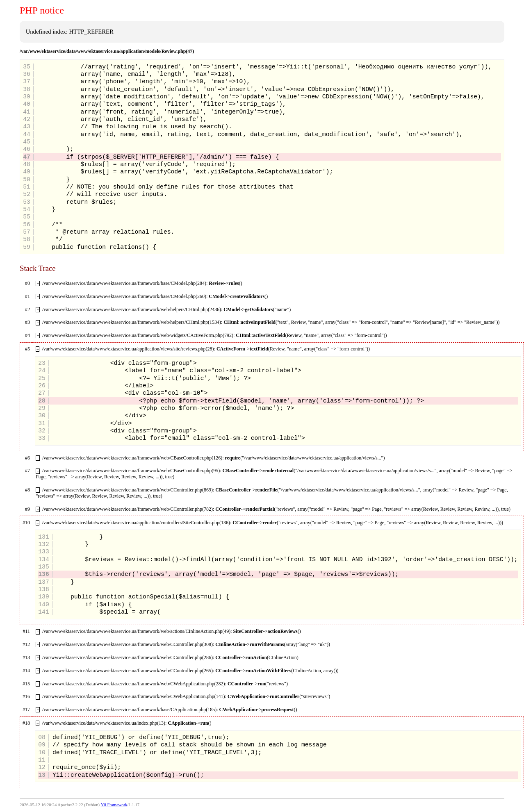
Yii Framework (114, 805)
